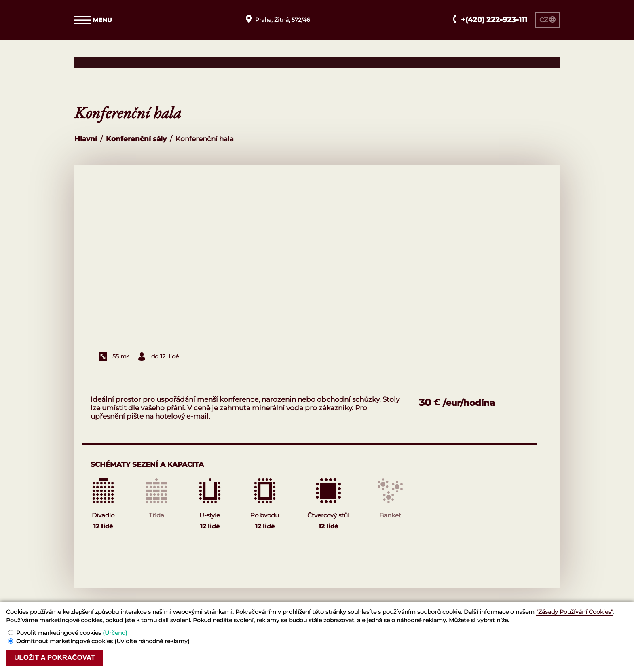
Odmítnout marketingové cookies (103, 641)
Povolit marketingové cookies (72, 633)
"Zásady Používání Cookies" (574, 612)
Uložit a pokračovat (55, 658)
